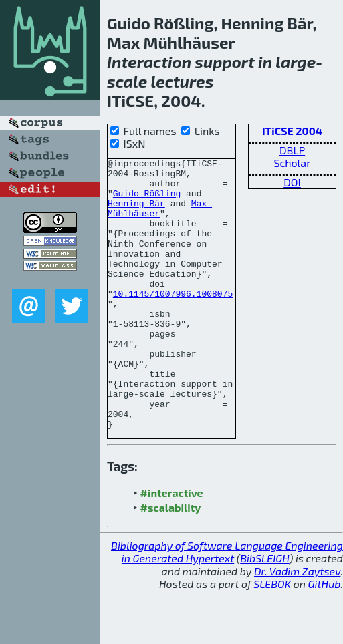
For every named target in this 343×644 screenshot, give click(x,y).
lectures (183, 81)
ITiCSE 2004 (292, 131)
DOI (292, 182)
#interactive (172, 547)
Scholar (292, 163)
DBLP (292, 150)
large (296, 62)
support (225, 62)
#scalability (171, 561)
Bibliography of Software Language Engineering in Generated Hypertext (227, 606)
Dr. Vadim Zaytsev (297, 625)
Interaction (149, 62)
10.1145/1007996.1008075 (173, 321)
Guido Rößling (147, 201)
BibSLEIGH (264, 612)
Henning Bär (136, 213)
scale (127, 81)
